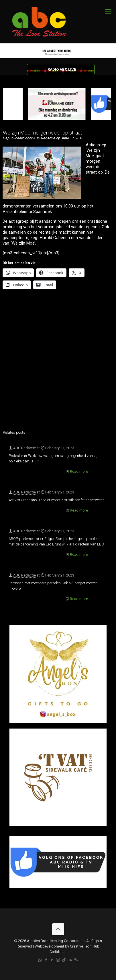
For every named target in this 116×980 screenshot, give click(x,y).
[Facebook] (58, 887)
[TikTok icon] (64, 960)
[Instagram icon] (58, 960)
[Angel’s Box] (58, 721)
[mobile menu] (108, 11)
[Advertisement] (58, 363)
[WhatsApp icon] (40, 960)
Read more (79, 471)
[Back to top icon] (58, 929)
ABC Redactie (24, 448)
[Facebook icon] (46, 960)
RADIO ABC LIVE (62, 69)
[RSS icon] (76, 960)
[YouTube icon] (52, 960)
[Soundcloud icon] (70, 960)
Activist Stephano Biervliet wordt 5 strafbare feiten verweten (57, 500)
